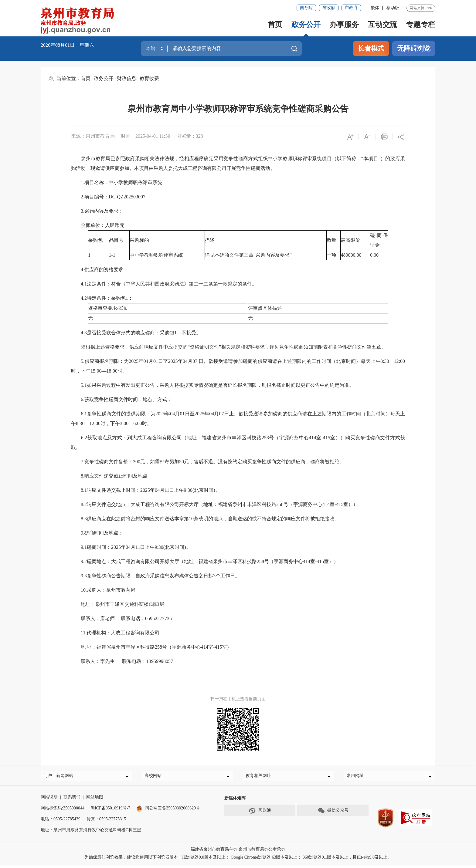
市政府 (351, 8)
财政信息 (127, 78)
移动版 (393, 8)
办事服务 (344, 25)
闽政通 (260, 814)
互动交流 (382, 25)
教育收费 (149, 78)
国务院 (306, 8)
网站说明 (49, 800)
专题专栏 (421, 25)
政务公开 (306, 25)
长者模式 (371, 48)
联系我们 (72, 800)
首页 (275, 25)
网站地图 (95, 800)
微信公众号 (333, 814)
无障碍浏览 (414, 48)
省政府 (329, 8)
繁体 (375, 8)
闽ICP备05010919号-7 (110, 811)
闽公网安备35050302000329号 (168, 811)
